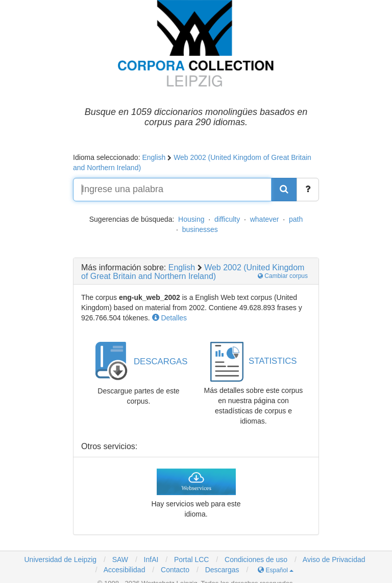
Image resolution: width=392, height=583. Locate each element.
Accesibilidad (125, 570)
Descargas (222, 570)
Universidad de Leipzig (60, 559)
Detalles (169, 318)
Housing (191, 219)
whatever (265, 219)
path (296, 219)
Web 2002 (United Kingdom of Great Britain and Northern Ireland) (193, 272)
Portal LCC (190, 559)
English (154, 157)
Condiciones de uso (256, 559)
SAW (119, 559)
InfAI (150, 559)
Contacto (175, 570)
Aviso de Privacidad (334, 559)
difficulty (227, 219)
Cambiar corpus (283, 276)
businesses (200, 229)
